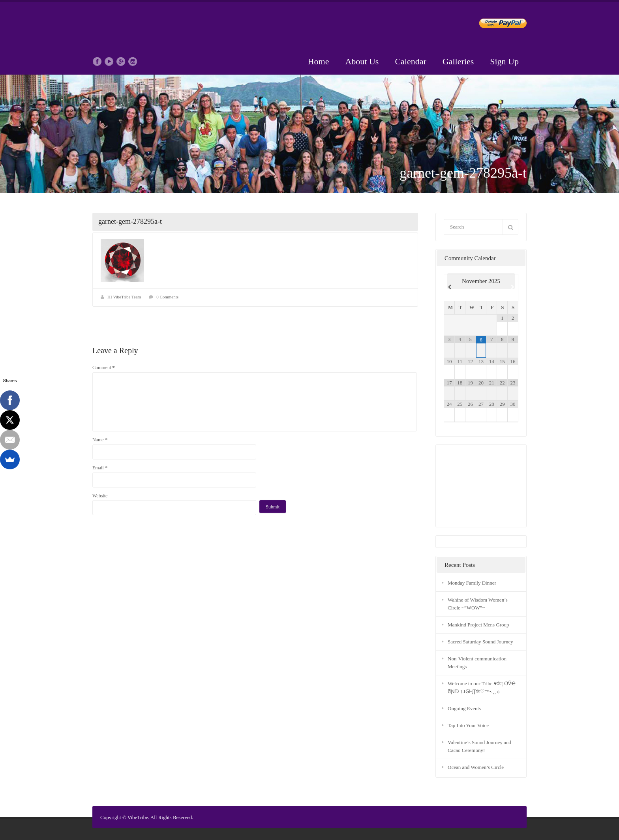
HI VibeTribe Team (124, 297)
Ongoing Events (464, 708)
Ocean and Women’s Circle (476, 767)
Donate (496, 25)
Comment (104, 367)
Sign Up (504, 61)
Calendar (410, 61)
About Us (362, 61)
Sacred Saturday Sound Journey (480, 642)
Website (100, 496)
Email (100, 468)
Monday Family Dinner (472, 583)
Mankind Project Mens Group (478, 625)
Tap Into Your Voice (468, 725)
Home (319, 61)
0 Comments (167, 297)
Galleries (458, 61)
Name (100, 440)
